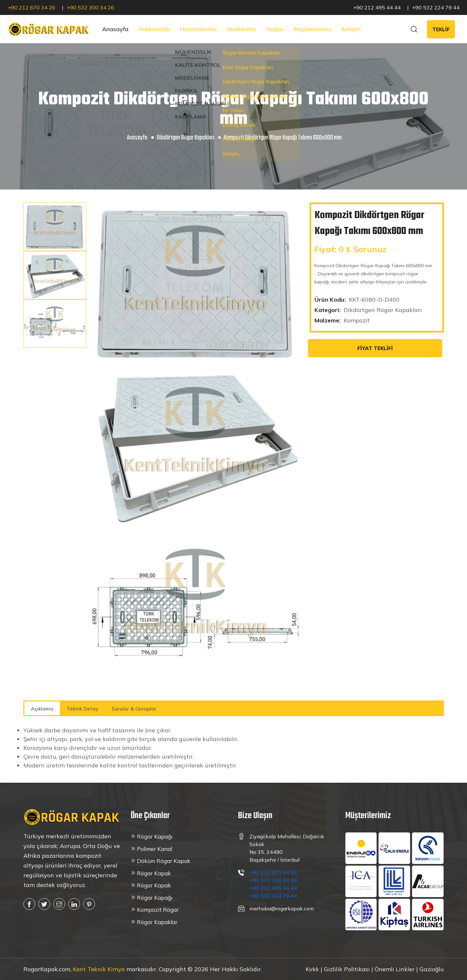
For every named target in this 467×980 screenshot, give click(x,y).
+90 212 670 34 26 (32, 7)
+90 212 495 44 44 (377, 7)
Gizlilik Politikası (347, 969)
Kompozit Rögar (158, 910)
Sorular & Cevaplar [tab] (134, 709)
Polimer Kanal (154, 849)
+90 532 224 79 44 (436, 7)
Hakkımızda (154, 29)
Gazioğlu (432, 969)
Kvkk (313, 969)
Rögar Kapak (154, 873)
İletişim (351, 29)
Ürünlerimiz (241, 29)
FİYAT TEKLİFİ (375, 348)
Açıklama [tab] (42, 709)
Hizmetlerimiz (198, 29)
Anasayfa (115, 29)
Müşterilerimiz (313, 29)
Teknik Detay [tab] (82, 709)
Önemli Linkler (395, 969)
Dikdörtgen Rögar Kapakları (186, 138)
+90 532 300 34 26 (90, 7)
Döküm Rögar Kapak (164, 861)
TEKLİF (441, 29)
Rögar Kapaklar (157, 922)
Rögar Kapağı (155, 836)
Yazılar (275, 29)
